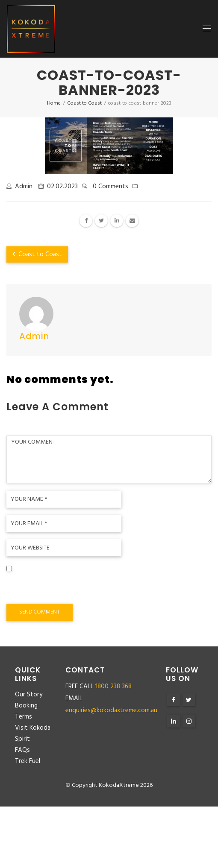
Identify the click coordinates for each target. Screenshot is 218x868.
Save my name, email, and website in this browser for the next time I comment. (102, 587)
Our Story (29, 695)
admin (24, 187)
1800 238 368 (113, 687)
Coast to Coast (37, 254)
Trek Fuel (28, 761)
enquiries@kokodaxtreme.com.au (111, 710)
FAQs (22, 750)
